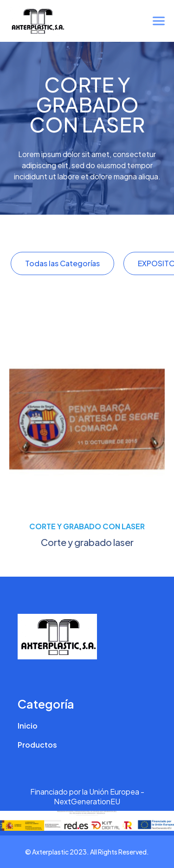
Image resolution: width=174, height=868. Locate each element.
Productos (37, 745)
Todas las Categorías (62, 263)
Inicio (28, 726)
